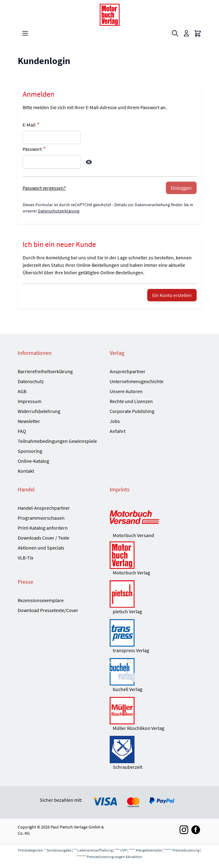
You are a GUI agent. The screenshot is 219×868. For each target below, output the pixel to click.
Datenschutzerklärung (59, 211)
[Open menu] (25, 33)
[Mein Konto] (186, 33)
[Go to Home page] (110, 15)
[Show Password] (89, 162)
